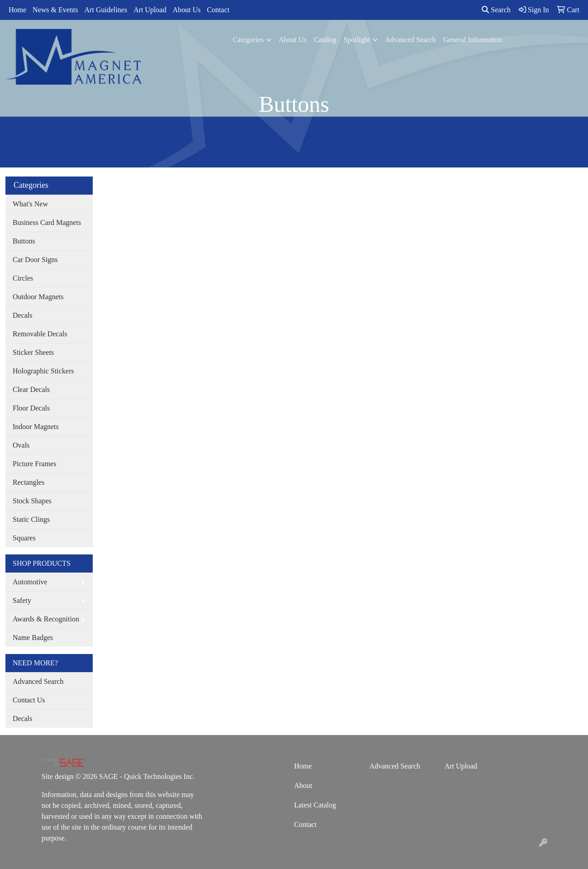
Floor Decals (31, 408)
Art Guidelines (106, 10)
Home (17, 10)
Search (496, 10)
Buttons (24, 241)
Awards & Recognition (46, 619)
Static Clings (31, 519)
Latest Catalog (315, 805)
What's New (30, 204)
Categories (248, 40)
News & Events (55, 10)
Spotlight (357, 40)
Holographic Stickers (43, 371)
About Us (187, 10)
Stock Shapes (32, 501)
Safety (22, 600)
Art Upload (150, 10)
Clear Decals (31, 389)
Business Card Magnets (47, 222)
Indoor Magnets (36, 427)
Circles (23, 278)
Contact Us (29, 700)
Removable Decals (40, 334)
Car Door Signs (35, 260)
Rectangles (28, 482)
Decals (23, 315)
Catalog (325, 40)
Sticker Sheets (33, 352)
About (303, 785)
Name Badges (33, 637)
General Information (472, 40)
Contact (218, 10)
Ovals (21, 445)
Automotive (30, 582)
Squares (24, 538)
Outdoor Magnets (38, 297)
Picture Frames (34, 464)
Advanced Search (410, 40)
